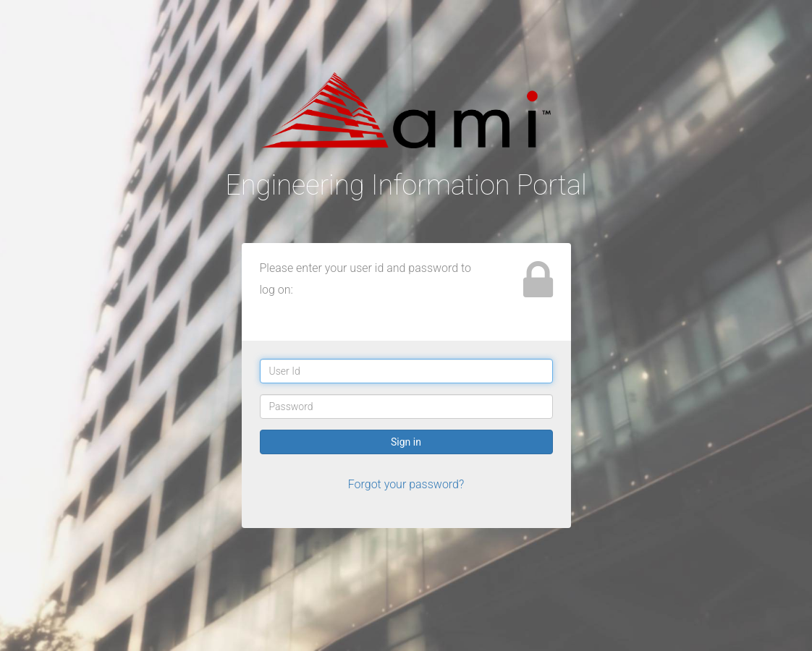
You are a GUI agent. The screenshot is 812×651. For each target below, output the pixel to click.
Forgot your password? (406, 484)
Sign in (406, 442)
